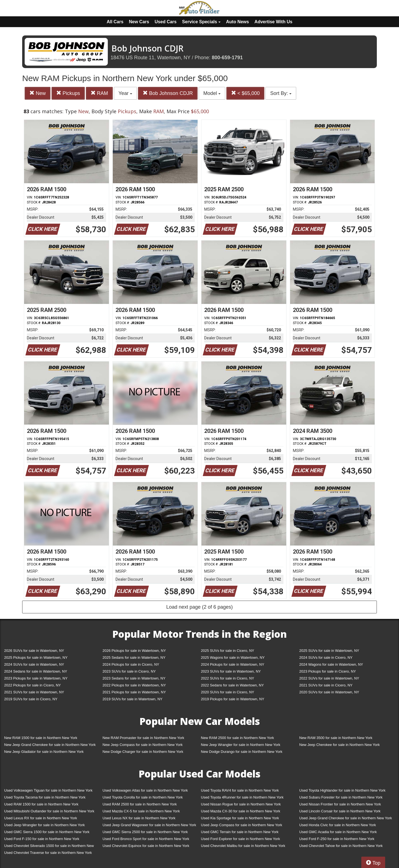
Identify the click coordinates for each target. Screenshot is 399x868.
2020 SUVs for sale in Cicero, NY (227, 692)
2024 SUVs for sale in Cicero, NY (326, 658)
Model (212, 93)
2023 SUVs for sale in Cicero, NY (129, 671)
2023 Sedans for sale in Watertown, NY (134, 678)
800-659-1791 (227, 58)
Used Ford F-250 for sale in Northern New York (337, 839)
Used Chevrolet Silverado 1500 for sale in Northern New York (49, 847)
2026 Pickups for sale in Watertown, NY (134, 651)
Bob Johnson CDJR (168, 93)
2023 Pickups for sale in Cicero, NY (328, 671)
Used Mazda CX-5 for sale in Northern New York (141, 811)
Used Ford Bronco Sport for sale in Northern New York (146, 839)
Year (125, 93)
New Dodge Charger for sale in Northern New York (143, 752)
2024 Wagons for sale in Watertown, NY (331, 664)
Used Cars (166, 22)
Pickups (68, 93)
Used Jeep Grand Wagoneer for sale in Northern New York (149, 825)
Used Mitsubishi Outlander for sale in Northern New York (49, 811)
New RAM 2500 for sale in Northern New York (237, 738)
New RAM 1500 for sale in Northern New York (41, 738)
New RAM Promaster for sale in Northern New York (143, 738)
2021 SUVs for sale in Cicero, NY (326, 685)
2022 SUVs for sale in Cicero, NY (227, 678)
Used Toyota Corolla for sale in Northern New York (143, 797)
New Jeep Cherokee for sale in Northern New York (339, 745)
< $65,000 (245, 93)
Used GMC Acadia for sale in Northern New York (338, 832)
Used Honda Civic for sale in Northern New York (338, 825)
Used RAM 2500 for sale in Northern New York (140, 804)
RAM (99, 93)
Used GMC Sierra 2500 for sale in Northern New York (145, 832)
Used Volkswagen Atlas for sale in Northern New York (145, 790)
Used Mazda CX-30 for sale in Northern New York (241, 811)
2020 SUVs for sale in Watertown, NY (329, 692)
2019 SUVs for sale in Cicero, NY (31, 699)
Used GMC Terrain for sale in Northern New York (240, 832)
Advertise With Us (273, 22)
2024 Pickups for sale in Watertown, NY (233, 664)
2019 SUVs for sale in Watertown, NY (132, 699)
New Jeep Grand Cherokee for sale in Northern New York (50, 745)
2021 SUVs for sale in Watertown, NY (34, 692)
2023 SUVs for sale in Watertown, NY (231, 671)
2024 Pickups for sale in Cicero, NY (131, 664)
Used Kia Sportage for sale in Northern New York (240, 818)
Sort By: (281, 93)
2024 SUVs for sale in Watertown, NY (34, 664)
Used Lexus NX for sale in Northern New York (139, 818)
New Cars (139, 22)
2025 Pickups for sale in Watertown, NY (36, 658)
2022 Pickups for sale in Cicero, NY (32, 685)
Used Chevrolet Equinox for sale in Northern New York (146, 846)
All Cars (115, 22)
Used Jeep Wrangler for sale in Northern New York (44, 825)
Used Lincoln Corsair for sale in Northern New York (340, 811)
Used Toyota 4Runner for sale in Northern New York (242, 797)
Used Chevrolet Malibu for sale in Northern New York (243, 846)
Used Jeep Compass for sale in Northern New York (241, 825)
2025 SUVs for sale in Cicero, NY (227, 651)
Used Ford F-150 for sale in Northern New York (42, 839)
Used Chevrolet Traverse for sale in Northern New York (48, 853)
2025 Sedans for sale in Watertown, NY (134, 658)
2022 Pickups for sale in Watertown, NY (134, 685)
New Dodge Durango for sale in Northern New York (242, 752)
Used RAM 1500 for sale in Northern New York (41, 804)
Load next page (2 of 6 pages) (199, 607)
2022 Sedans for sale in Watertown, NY (232, 685)
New (38, 93)
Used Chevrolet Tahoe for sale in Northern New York (341, 846)
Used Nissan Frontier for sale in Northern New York (340, 804)
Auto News (238, 22)
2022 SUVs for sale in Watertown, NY (329, 678)
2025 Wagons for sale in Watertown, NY (233, 658)
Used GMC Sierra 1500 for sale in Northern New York (47, 832)
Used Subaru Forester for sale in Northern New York (341, 797)
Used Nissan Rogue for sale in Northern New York (241, 804)
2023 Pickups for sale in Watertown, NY (36, 678)
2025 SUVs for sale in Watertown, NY (329, 651)
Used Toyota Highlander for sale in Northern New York (342, 790)
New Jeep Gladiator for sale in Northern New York (44, 752)
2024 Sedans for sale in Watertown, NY (36, 671)
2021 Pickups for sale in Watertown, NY (134, 692)
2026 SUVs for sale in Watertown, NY (34, 651)
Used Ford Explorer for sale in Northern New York (240, 839)
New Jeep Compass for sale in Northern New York (143, 745)
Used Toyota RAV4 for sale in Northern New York (240, 790)
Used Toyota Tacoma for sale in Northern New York (45, 797)
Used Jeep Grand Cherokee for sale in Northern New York (346, 818)
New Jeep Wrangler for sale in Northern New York (241, 745)
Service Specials (201, 22)
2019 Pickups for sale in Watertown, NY (233, 699)
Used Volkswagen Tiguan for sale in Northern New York (48, 790)
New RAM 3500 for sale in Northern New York (336, 738)
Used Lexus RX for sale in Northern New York (41, 818)
